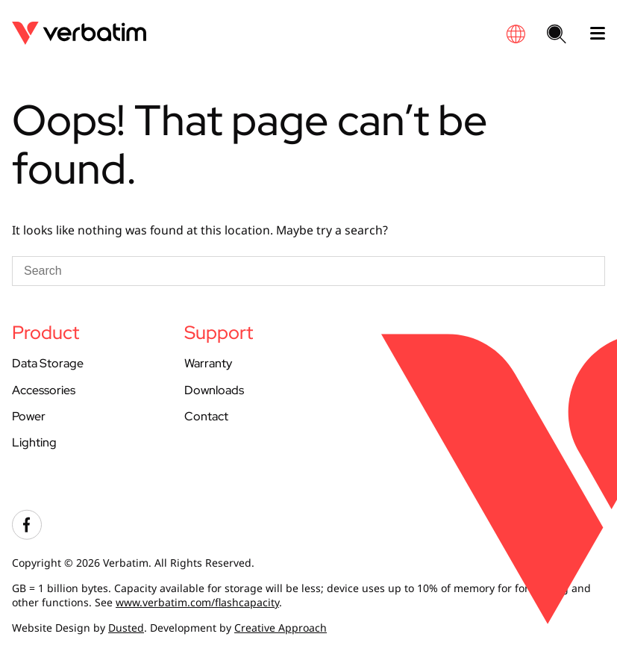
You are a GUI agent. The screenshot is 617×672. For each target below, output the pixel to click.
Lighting (34, 442)
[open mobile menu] (592, 34)
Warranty (208, 363)
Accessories (44, 390)
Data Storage (48, 363)
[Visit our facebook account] (27, 536)
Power (29, 416)
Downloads (214, 390)
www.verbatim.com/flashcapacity (197, 602)
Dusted (126, 628)
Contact (206, 416)
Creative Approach (281, 628)
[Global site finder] (516, 34)
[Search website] (557, 35)
